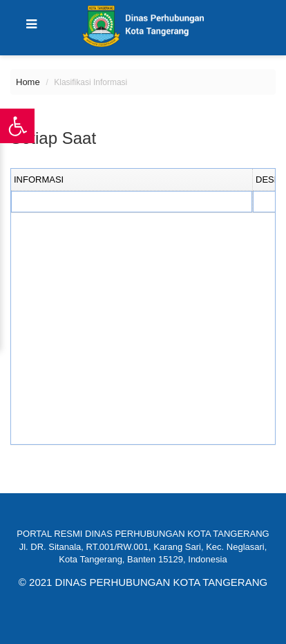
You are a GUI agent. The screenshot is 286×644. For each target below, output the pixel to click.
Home (28, 82)
